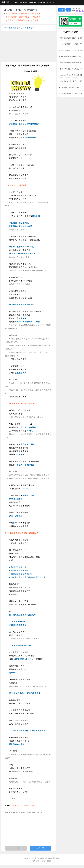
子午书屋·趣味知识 (12, 28)
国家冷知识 (23, 2)
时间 (17, 669)
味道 (36, 267)
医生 (47, 339)
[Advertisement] (28, 48)
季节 (23, 192)
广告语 (35, 20)
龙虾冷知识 (18, 806)
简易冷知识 (10, 20)
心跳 (11, 356)
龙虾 (17, 97)
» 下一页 (41, 848)
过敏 (26, 325)
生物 (26, 652)
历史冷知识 (42, 2)
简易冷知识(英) (24, 20)
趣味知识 (5, 2)
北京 (12, 390)
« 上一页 (16, 848)
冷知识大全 (51, 2)
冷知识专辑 (36, 17)
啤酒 (16, 352)
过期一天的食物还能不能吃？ (71, 63)
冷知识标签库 (11, 17)
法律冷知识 (33, 2)
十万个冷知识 (14, 2)
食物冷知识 (29, 806)
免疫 (23, 526)
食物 (34, 236)
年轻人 (32, 202)
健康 (15, 789)
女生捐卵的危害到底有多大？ (71, 87)
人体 (22, 325)
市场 (21, 196)
